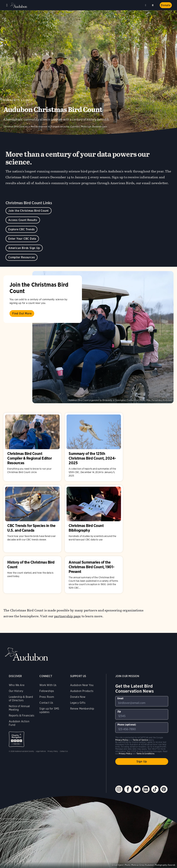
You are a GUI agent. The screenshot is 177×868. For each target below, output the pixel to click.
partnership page (67, 616)
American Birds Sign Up (24, 248)
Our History (16, 691)
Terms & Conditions (145, 754)
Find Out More (22, 313)
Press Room (47, 697)
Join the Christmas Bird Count (29, 211)
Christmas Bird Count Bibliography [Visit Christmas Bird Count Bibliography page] (94, 519)
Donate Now (78, 697)
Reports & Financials (22, 716)
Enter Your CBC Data (22, 239)
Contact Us (46, 703)
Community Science (18, 100)
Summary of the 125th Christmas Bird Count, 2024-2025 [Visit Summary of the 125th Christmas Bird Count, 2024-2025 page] (94, 447)
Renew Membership (82, 709)
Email (120, 698)
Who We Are (17, 685)
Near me (146, 5)
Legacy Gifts (78, 703)
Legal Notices (41, 751)
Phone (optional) (127, 725)
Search (153, 5)
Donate (166, 5)
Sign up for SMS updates (49, 710)
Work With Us (48, 685)
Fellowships (47, 691)
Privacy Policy (53, 751)
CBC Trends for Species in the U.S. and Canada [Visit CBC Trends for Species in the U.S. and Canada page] (32, 519)
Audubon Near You (82, 685)
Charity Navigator (17, 739)
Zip (119, 711)
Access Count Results (23, 220)
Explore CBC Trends (21, 229)
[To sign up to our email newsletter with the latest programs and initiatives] (142, 701)
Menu (7, 5)
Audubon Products (82, 691)
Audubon (19, 5)
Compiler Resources (22, 257)
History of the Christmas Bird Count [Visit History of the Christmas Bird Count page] (32, 575)
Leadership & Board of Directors (21, 699)
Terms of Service (140, 740)
